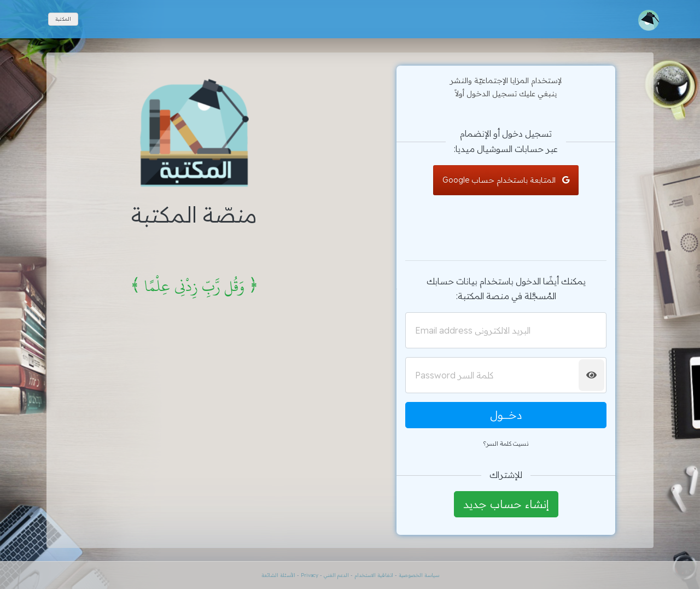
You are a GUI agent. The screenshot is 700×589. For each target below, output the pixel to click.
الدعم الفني (336, 575)
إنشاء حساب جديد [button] (506, 504)
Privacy (310, 575)
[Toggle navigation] (649, 20)
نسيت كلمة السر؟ (506, 444)
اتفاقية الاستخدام (373, 575)
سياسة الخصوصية (419, 575)
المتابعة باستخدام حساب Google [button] (506, 180)
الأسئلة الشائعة (278, 575)
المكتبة (63, 19)
